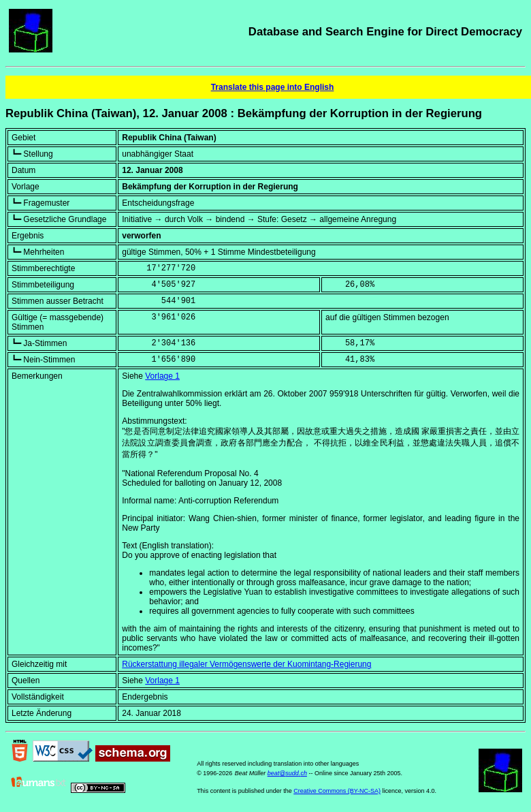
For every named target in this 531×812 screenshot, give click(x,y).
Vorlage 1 (162, 376)
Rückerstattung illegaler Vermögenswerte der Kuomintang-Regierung (246, 664)
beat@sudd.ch (287, 773)
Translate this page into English (273, 87)
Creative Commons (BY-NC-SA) (337, 791)
